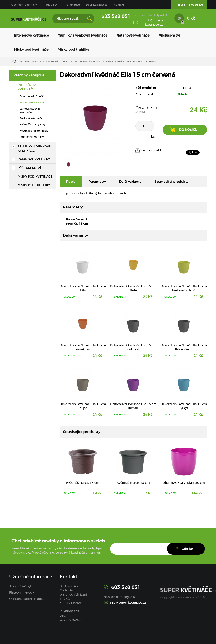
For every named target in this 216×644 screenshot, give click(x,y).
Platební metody (22, 592)
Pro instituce (72, 5)
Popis (71, 182)
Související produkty (172, 182)
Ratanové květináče (133, 35)
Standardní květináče (88, 62)
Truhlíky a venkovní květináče (83, 35)
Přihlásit (180, 5)
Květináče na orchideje (34, 131)
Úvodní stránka (25, 61)
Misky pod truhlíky (73, 49)
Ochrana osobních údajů (27, 599)
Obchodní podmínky (24, 5)
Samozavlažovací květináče (30, 110)
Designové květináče (32, 96)
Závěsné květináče (31, 118)
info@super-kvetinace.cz (154, 23)
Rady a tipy (51, 5)
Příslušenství (169, 35)
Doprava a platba (97, 5)
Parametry (97, 182)
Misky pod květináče (31, 49)
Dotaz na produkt (152, 150)
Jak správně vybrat (23, 586)
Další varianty (130, 182)
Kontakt (119, 5)
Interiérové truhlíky (32, 137)
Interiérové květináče (31, 35)
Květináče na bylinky (32, 124)
